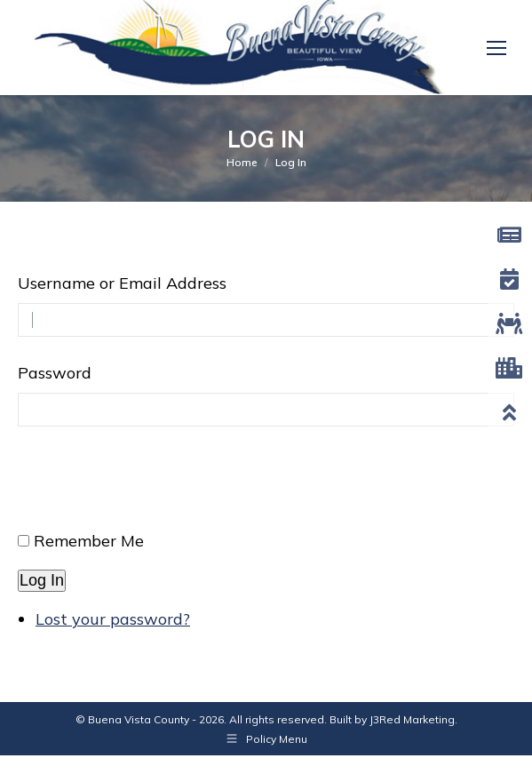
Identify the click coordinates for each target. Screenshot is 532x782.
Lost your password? (113, 619)
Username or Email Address (122, 283)
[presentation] (153, 486)
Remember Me (89, 541)
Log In (42, 580)
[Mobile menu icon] (496, 48)
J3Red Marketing (412, 719)
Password (55, 373)
